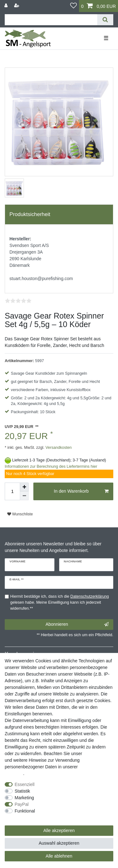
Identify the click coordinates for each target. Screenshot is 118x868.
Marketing (24, 798)
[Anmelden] (7, 6)
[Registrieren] (17, 6)
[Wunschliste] (73, 6)
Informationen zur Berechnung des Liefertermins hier (51, 466)
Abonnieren (77, 625)
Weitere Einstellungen (26, 818)
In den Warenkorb (81, 491)
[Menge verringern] (24, 496)
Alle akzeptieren (59, 830)
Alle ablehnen (59, 856)
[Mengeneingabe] (12, 491)
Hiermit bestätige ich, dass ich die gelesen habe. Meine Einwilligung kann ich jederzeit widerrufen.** (60, 602)
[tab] (59, 214)
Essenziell (25, 784)
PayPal (22, 804)
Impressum (94, 754)
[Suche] (105, 20)
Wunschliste (20, 514)
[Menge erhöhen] (24, 487)
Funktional (25, 811)
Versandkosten (58, 448)
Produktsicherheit (30, 214)
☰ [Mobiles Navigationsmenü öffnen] (106, 38)
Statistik (22, 791)
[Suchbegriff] (51, 20)
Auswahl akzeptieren (59, 843)
